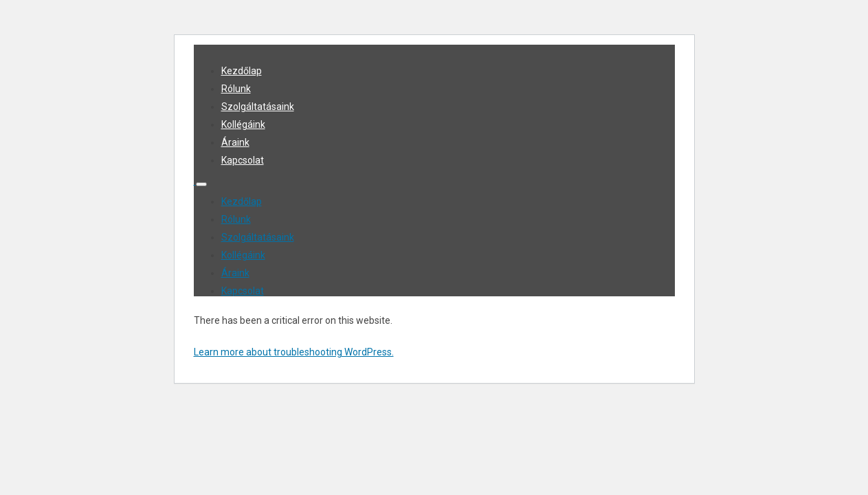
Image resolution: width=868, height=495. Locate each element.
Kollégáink (243, 124)
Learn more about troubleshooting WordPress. (294, 352)
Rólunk (236, 89)
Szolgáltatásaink (258, 107)
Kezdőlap (242, 71)
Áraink (235, 142)
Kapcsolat (243, 160)
